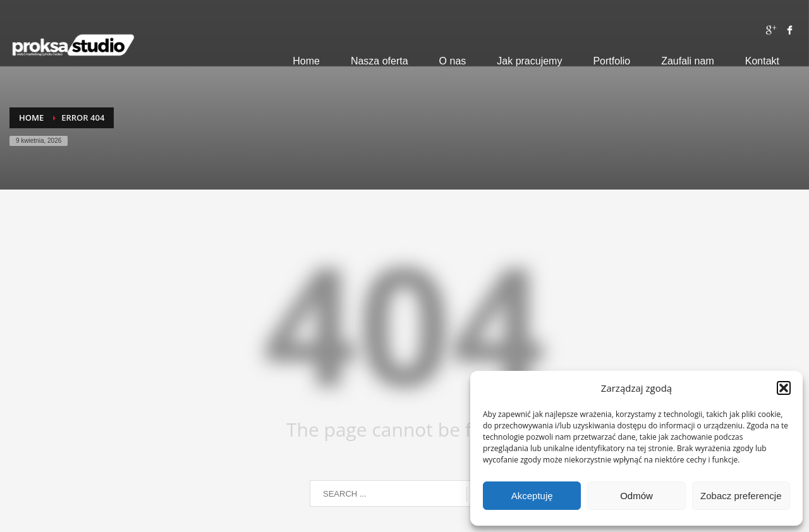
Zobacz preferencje (741, 496)
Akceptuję (532, 496)
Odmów (636, 496)
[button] (784, 388)
